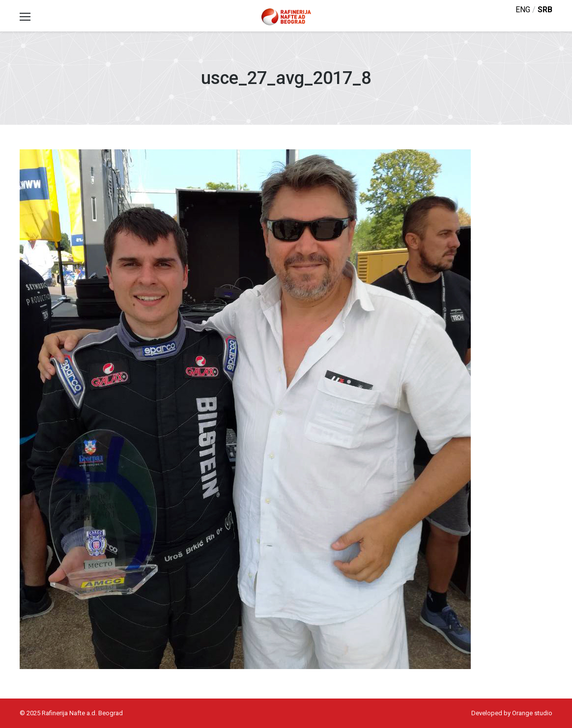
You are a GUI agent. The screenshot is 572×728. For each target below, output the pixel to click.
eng (523, 10)
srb (545, 10)
